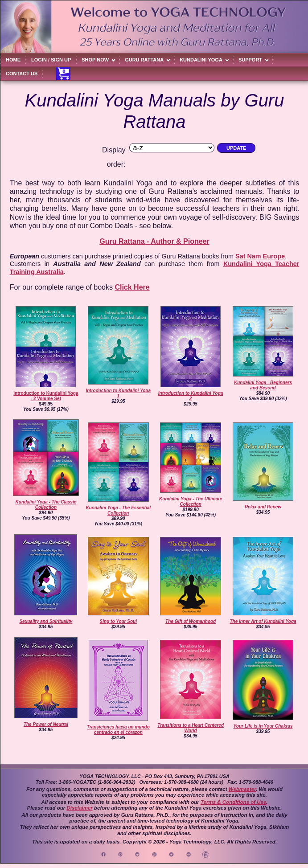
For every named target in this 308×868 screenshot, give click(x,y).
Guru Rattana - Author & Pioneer (154, 241)
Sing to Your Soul (118, 621)
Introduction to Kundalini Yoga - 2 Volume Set (46, 396)
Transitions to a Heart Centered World (191, 728)
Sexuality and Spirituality (46, 621)
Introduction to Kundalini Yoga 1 (118, 393)
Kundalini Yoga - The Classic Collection (46, 505)
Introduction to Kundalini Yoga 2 (191, 396)
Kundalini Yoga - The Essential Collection (118, 510)
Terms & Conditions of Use (233, 802)
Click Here (132, 287)
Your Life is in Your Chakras (263, 726)
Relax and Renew (263, 507)
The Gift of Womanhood (191, 621)
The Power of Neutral (46, 724)
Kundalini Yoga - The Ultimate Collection (191, 502)
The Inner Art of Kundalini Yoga (263, 621)
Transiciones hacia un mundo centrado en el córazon (118, 730)
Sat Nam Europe (260, 256)
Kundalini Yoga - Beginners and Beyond (263, 385)
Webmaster (242, 789)
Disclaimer (80, 808)
